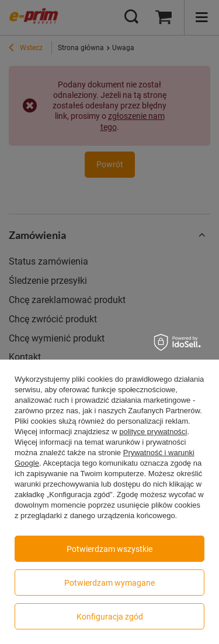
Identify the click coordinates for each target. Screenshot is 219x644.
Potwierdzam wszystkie (109, 549)
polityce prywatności (153, 432)
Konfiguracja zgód (110, 617)
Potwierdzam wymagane (109, 583)
